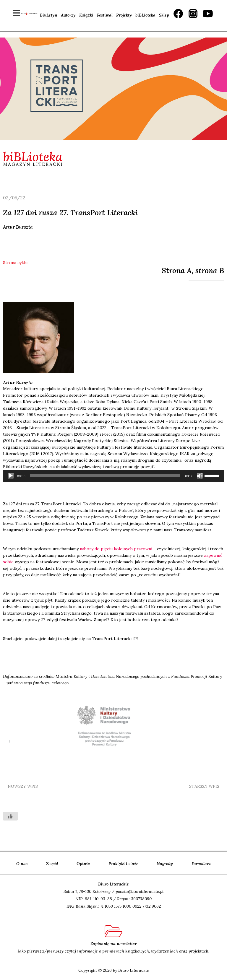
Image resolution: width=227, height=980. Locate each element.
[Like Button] (10, 816)
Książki (86, 15)
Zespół (52, 864)
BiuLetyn (49, 15)
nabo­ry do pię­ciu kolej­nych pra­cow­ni (116, 549)
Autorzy (68, 15)
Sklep (164, 15)
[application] (113, 476)
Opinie (83, 864)
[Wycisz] (200, 476)
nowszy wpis (23, 786)
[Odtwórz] (11, 476)
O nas (22, 864)
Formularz (201, 864)
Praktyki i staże (123, 864)
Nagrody (165, 864)
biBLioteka (145, 15)
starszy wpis (204, 786)
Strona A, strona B (193, 271)
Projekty (124, 15)
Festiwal (105, 15)
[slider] (105, 476)
